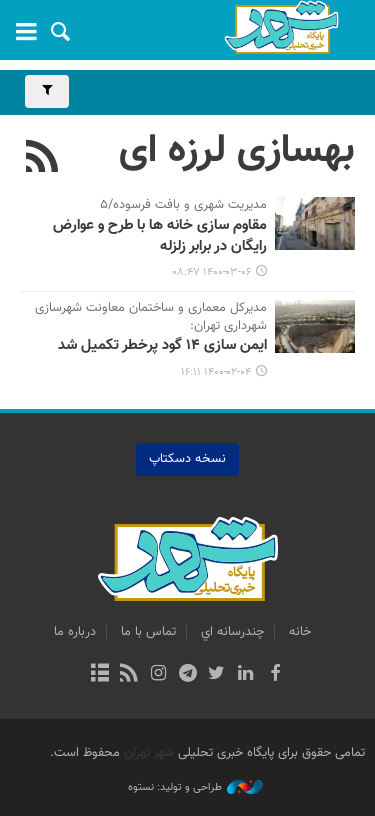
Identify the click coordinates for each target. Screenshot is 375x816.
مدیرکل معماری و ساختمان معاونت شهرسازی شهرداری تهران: (151, 318)
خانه (300, 632)
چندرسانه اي (232, 632)
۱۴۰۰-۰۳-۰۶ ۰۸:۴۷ (211, 272)
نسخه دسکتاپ (187, 459)
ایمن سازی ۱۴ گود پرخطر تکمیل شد (162, 346)
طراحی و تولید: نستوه (195, 788)
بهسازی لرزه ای (237, 151)
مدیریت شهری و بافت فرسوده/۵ (183, 206)
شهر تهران (149, 753)
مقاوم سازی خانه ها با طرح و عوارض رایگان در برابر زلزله (160, 236)
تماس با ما (148, 632)
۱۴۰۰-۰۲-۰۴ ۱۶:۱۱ (216, 372)
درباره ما (75, 632)
